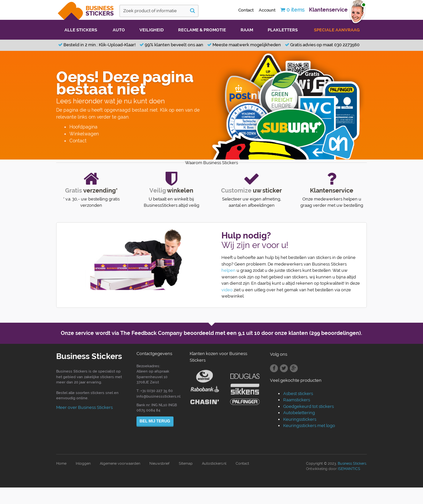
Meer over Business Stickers (84, 407)
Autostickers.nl (214, 464)
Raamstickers (297, 400)
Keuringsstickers (300, 419)
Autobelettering (299, 413)
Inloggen (83, 464)
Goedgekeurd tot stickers (308, 406)
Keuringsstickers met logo (309, 426)
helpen (229, 270)
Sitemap (186, 464)
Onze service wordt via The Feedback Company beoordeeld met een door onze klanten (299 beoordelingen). (211, 333)
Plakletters (283, 30)
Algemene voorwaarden (120, 464)
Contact (246, 10)
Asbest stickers (298, 394)
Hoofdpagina (83, 127)
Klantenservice (328, 10)
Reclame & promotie (202, 30)
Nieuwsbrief (159, 464)
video (227, 290)
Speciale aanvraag (337, 30)
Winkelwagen (84, 134)
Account (267, 10)
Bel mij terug (155, 421)
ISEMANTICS (349, 469)
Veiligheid (152, 30)
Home (61, 464)
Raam (247, 30)
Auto (119, 30)
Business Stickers (352, 464)
